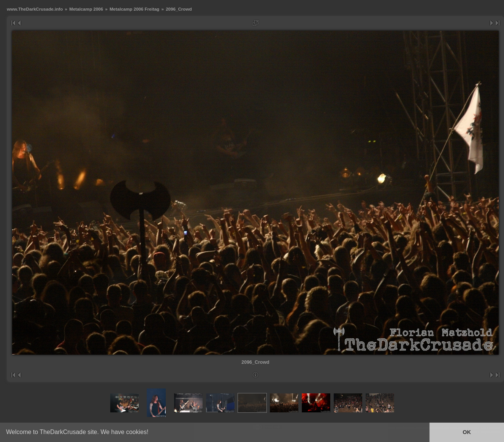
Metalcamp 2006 (86, 9)
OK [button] (467, 432)
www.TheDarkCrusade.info (35, 9)
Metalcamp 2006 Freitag (134, 9)
